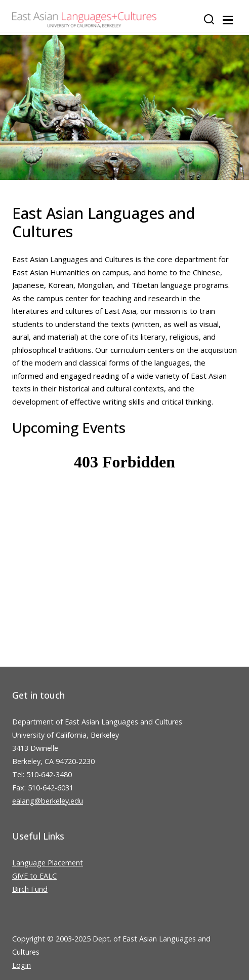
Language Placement (48, 863)
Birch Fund (30, 889)
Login (22, 965)
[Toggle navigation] (228, 20)
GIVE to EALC (34, 876)
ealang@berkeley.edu (48, 801)
